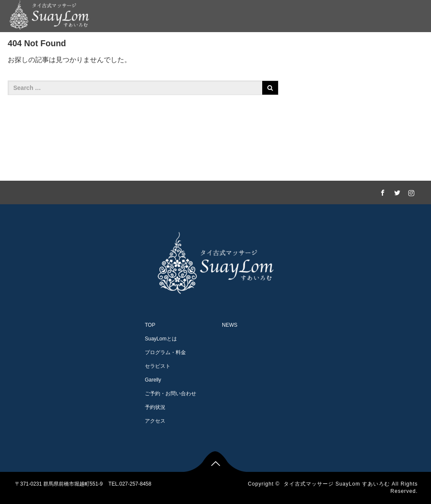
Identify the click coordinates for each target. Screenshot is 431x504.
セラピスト (217, 45)
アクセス (374, 45)
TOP (150, 325)
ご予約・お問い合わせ (315, 45)
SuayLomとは (100, 45)
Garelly (258, 45)
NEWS (412, 45)
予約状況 (155, 407)
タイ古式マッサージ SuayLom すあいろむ (337, 484)
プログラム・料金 (161, 45)
